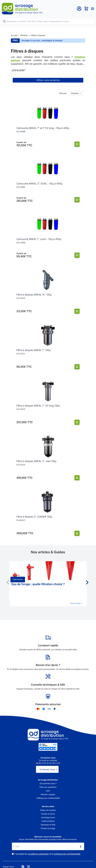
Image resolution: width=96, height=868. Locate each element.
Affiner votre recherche (48, 80)
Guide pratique (18, 579)
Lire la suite (19, 70)
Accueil (14, 35)
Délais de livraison (48, 810)
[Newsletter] (80, 847)
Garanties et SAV (48, 825)
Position (77, 93)
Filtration (24, 35)
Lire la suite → (76, 603)
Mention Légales (48, 794)
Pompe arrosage (48, 828)
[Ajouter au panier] (77, 311)
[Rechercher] (4, 21)
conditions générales (38, 854)
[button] (87, 582)
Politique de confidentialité (48, 798)
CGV (48, 791)
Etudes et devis (48, 814)
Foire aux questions (48, 787)
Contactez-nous (47, 769)
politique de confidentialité (67, 854)
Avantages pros (48, 817)
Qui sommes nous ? (48, 783)
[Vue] (77, 144)
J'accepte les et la (47, 854)
